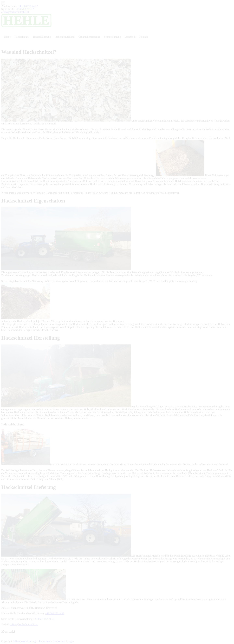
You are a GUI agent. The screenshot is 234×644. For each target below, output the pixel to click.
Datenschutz (59, 641)
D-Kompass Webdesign (25, 641)
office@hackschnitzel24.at (15, 12)
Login (71, 641)
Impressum (45, 641)
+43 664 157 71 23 (25, 9)
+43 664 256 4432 (55, 613)
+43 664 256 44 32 (28, 6)
